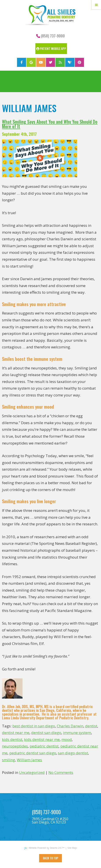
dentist (91, 726)
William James (29, 760)
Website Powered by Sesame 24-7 (44, 848)
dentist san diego (46, 733)
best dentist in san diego (34, 726)
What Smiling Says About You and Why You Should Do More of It (50, 124)
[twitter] (51, 62)
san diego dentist (73, 753)
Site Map (72, 848)
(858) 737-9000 (50, 36)
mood (67, 739)
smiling (9, 760)
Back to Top (50, 858)
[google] (31, 62)
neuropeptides (15, 746)
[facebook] (22, 62)
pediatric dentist (44, 746)
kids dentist (12, 739)
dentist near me (16, 733)
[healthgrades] (70, 62)
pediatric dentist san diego (33, 753)
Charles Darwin (70, 726)
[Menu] (96, 5)
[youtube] (41, 62)
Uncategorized (32, 772)
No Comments (61, 772)
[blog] (60, 62)
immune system (77, 733)
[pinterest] (80, 62)
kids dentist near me (42, 739)
